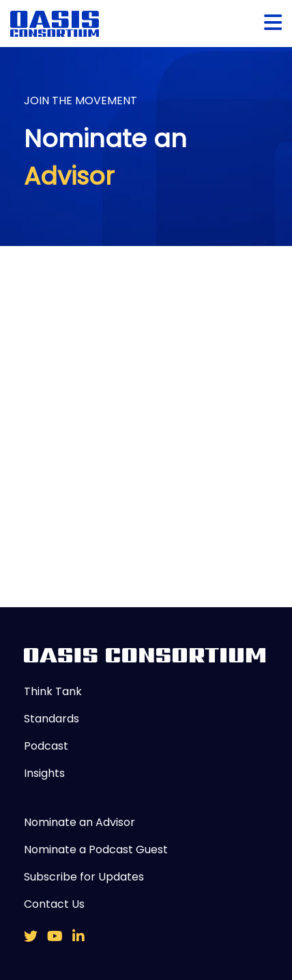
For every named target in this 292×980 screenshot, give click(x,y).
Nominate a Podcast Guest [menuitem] (96, 849)
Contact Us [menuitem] (54, 904)
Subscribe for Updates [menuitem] (84, 877)
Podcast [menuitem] (46, 746)
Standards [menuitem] (52, 719)
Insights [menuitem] (44, 773)
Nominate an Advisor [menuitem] (79, 822)
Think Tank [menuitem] (53, 691)
